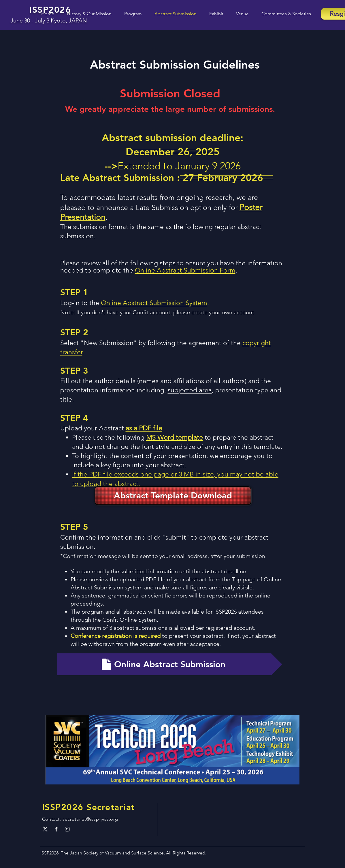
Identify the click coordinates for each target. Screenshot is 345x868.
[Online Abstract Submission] (170, 664)
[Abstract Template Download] (173, 496)
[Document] (106, 664)
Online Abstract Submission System (154, 303)
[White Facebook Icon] (56, 829)
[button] (130, 14)
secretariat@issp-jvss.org (90, 819)
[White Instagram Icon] (67, 829)
